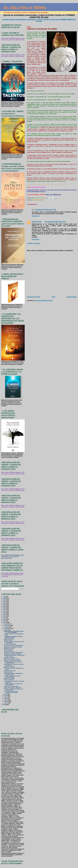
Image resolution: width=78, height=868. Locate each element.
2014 (5, 616)
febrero (6, 701)
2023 (5, 602)
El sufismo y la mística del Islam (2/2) (13, 646)
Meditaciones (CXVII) (9, 667)
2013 (5, 618)
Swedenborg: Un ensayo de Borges (13, 647)
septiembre (8, 628)
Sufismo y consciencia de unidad (12, 660)
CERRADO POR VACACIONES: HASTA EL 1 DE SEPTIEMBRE (14, 632)
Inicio (54, 297)
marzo (6, 700)
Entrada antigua (72, 297)
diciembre (7, 624)
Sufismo (42, 200)
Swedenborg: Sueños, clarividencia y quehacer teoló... (13, 674)
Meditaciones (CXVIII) (9, 658)
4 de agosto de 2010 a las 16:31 (55, 222)
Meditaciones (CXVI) (9, 678)
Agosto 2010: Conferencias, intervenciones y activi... (11, 692)
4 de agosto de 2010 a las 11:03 (45, 210)
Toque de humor (8, 650)
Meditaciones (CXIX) (9, 648)
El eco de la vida (8, 672)
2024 (5, 600)
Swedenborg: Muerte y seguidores (13, 654)
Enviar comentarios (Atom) (44, 300)
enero (6, 703)
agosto (6, 630)
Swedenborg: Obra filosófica (11, 686)
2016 (5, 613)
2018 (5, 610)
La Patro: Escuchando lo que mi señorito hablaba (12, 677)
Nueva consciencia (9, 680)
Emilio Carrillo (37, 222)
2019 (5, 608)
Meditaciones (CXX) (9, 639)
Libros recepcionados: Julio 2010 (12, 688)
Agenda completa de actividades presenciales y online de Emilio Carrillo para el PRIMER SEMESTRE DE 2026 (39, 20)
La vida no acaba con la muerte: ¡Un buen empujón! (13, 684)
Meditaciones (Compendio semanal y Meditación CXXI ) (13, 637)
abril (6, 699)
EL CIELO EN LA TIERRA (25, 8)
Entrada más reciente (34, 297)
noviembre (7, 625)
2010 (5, 622)
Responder (36, 216)
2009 (5, 705)
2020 (5, 606)
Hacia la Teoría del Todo (10, 644)
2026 (5, 597)
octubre (7, 627)
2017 (5, 611)
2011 (5, 621)
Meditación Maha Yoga (10, 671)
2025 (5, 598)
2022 (5, 603)
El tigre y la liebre (8, 640)
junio (6, 695)
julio (6, 694)
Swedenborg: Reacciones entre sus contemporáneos (13, 662)
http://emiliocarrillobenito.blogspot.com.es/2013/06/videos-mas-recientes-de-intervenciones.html (13, 557)
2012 (5, 619)
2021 (5, 605)
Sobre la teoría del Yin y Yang (11, 659)
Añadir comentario (34, 243)
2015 (5, 614)
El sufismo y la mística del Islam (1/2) (13, 652)
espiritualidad (36, 200)
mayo (6, 697)
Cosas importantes (9, 651)
